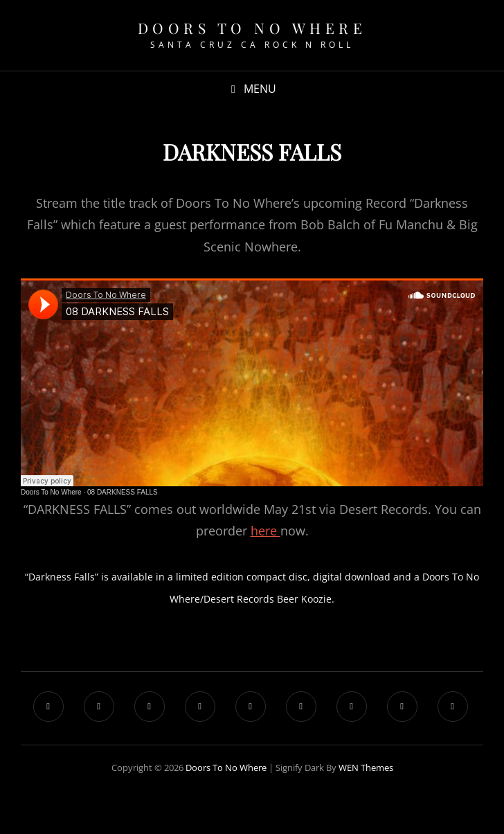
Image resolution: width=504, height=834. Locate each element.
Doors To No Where (252, 28)
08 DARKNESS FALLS (123, 492)
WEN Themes (366, 768)
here (265, 531)
